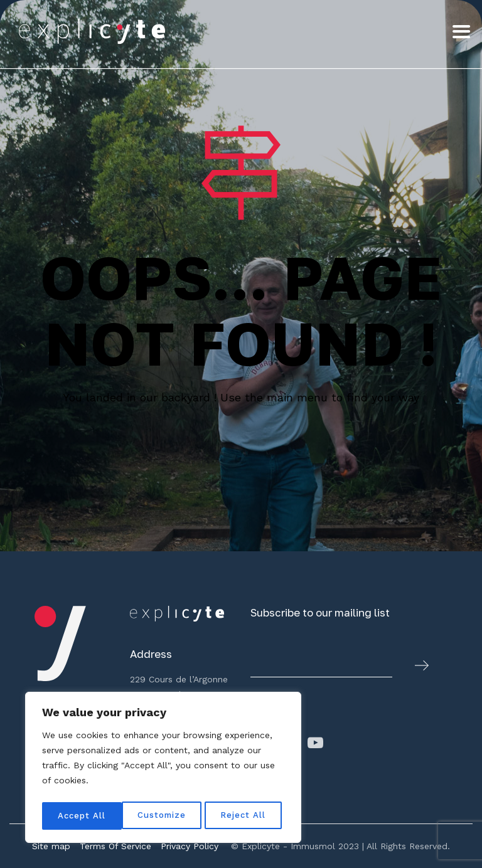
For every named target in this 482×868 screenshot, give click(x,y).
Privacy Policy (190, 846)
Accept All (245, 816)
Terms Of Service (115, 846)
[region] (163, 770)
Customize (82, 816)
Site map (51, 846)
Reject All (165, 816)
